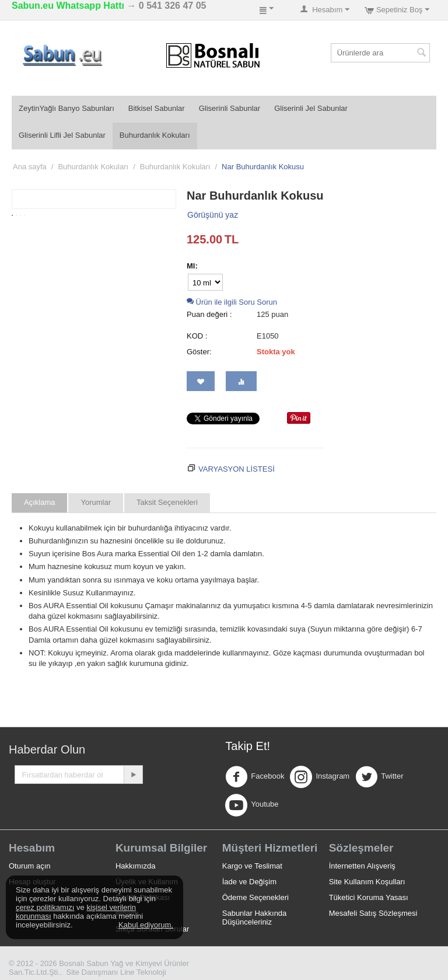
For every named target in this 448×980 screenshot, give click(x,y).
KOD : (197, 336)
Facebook (255, 777)
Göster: (199, 352)
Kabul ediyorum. (146, 925)
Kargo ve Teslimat (252, 866)
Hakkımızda (136, 866)
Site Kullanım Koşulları (367, 882)
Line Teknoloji (143, 972)
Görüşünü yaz (213, 215)
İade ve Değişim (249, 882)
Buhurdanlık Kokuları (155, 135)
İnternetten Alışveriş (362, 866)
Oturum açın (30, 866)
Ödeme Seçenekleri (256, 897)
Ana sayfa (30, 167)
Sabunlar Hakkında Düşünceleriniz (255, 918)
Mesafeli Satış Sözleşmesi (373, 913)
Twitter (379, 777)
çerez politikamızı (45, 907)
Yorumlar (96, 502)
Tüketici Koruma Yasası (369, 897)
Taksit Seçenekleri (167, 502)
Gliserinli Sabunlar (230, 108)
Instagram (320, 777)
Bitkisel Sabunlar (157, 108)
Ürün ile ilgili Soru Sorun (232, 302)
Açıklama (39, 502)
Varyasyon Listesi (237, 469)
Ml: (192, 266)
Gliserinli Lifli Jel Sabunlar (62, 135)
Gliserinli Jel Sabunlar (311, 108)
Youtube (252, 805)
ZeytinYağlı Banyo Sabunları (66, 108)
